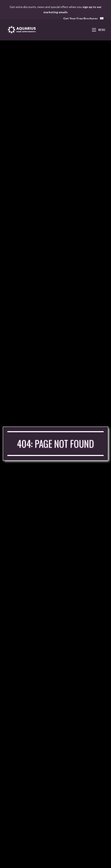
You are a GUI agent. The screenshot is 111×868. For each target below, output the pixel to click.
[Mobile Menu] (99, 30)
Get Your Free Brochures (83, 18)
